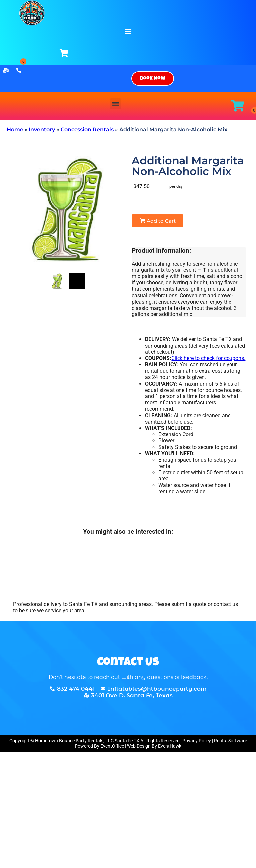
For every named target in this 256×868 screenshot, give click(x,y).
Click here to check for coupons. (208, 358)
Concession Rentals (87, 129)
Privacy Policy (197, 741)
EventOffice (112, 746)
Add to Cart (158, 221)
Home (15, 129)
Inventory (42, 129)
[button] (128, 31)
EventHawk (170, 746)
